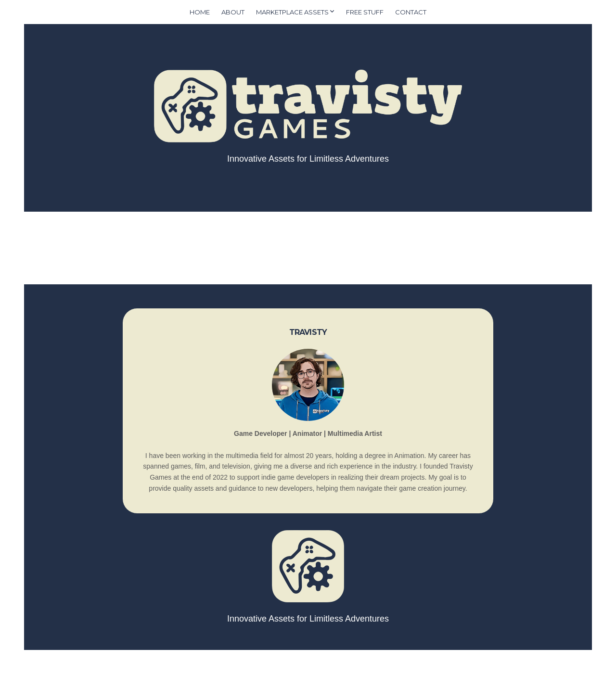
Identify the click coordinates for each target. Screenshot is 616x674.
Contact (411, 12)
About (233, 12)
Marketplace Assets (292, 12)
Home (200, 12)
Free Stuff (365, 12)
